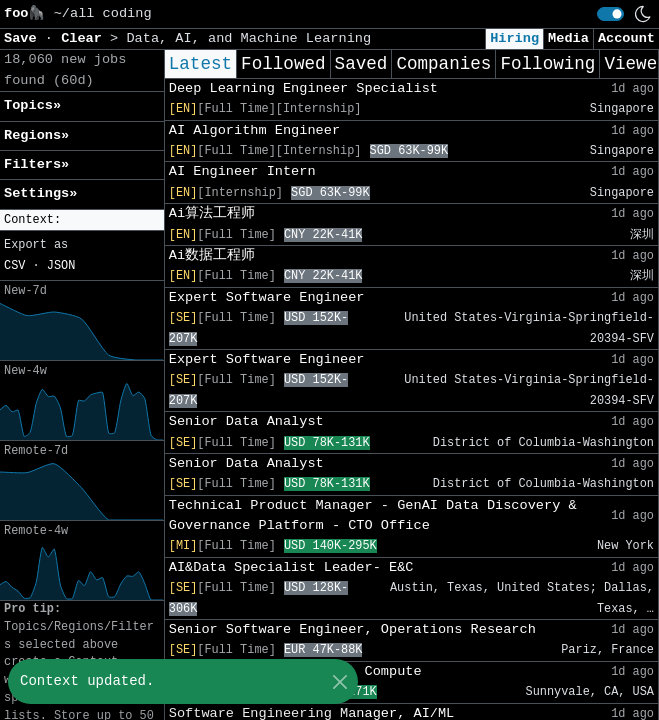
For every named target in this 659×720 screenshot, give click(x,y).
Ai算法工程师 (212, 213)
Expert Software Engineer (267, 297)
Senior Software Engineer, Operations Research (352, 629)
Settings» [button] (40, 193)
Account (626, 38)
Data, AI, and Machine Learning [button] (248, 38)
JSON (61, 266)
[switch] (610, 14)
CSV (14, 266)
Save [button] (24, 38)
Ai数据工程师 (212, 255)
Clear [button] (85, 38)
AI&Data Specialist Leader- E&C (291, 567)
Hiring (514, 38)
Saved (361, 64)
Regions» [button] (36, 135)
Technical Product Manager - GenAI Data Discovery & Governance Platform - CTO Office (373, 515)
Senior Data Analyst (246, 421)
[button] (82, 220)
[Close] (339, 681)
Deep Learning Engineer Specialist (303, 88)
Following (547, 64)
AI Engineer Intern (242, 171)
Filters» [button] (36, 164)
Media (568, 38)
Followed (283, 64)
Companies (443, 64)
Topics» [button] (32, 105)
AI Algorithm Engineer (254, 130)
